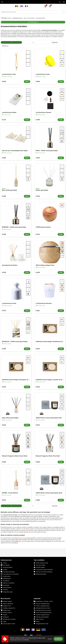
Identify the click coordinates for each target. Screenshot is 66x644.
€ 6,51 (4, 500)
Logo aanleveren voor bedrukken (10, 574)
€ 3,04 (38, 158)
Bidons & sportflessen (7, 604)
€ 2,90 (4, 158)
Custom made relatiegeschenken (43, 612)
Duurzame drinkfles (39, 565)
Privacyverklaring (6, 587)
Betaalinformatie (6, 578)
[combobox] (31, 12)
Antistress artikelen (6, 601)
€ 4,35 (4, 272)
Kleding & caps (5, 610)
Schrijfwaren (5, 617)
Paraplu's (4, 615)
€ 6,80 (38, 500)
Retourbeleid (5, 581)
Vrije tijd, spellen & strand (8, 624)
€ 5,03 (38, 349)
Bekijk (27, 82)
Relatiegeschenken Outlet (41, 624)
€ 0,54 (4, 82)
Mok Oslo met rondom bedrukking (43, 572)
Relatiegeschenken (17, 18)
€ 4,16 (38, 234)
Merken (37, 621)
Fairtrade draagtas (39, 567)
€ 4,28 (4, 234)
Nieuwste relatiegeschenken (42, 615)
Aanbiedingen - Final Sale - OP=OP (43, 601)
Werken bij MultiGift (7, 567)
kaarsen (26, 532)
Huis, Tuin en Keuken (29, 18)
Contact (4, 563)
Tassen (4, 621)
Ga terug (4, 18)
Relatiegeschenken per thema (42, 608)
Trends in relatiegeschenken (42, 606)
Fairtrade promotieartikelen (41, 617)
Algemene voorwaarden (8, 583)
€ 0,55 (38, 82)
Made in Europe (39, 619)
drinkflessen (18, 541)
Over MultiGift (5, 565)
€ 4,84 (4, 349)
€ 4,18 (38, 196)
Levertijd (4, 569)
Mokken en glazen (6, 612)
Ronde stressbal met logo (41, 563)
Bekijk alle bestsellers (40, 574)
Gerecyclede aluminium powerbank (43, 569)
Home (9, 18)
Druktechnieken (6, 576)
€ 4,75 (4, 311)
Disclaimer (4, 590)
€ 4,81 (38, 311)
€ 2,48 (38, 120)
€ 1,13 (4, 120)
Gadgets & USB (6, 606)
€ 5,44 (4, 425)
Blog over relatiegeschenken (42, 604)
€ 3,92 (4, 196)
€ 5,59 (4, 462)
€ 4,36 (38, 272)
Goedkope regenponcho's (8, 608)
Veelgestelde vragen (7, 592)
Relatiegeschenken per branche (42, 610)
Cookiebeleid (5, 585)
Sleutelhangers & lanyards (8, 619)
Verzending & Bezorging (8, 572)
